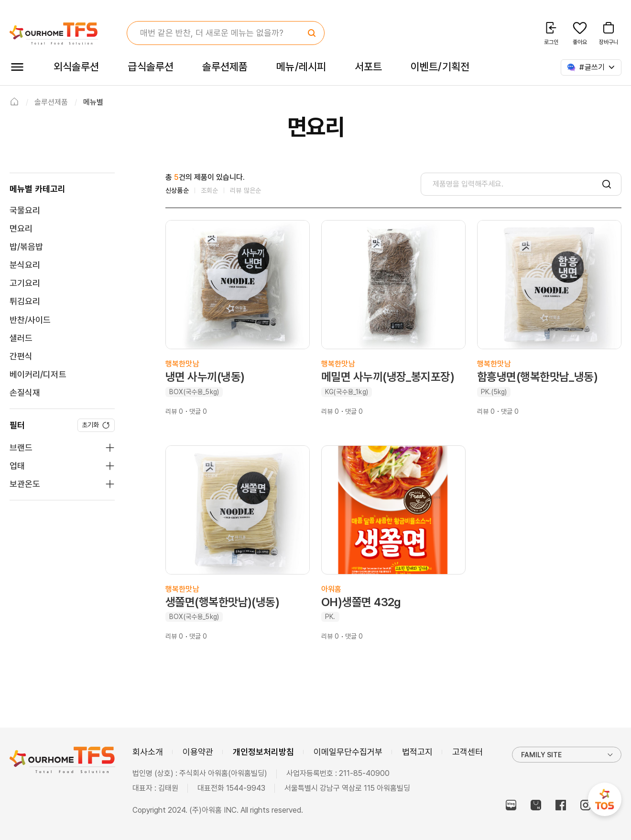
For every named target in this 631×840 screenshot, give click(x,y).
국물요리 (25, 210)
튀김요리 (25, 301)
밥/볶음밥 (26, 247)
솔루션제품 (225, 66)
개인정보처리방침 (263, 752)
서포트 (368, 66)
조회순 (210, 190)
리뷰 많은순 (245, 190)
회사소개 (148, 752)
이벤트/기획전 (440, 66)
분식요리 (25, 265)
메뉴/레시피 (301, 66)
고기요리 (25, 283)
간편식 (21, 356)
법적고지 (417, 752)
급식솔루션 (150, 66)
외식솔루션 (76, 66)
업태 (17, 466)
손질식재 (25, 392)
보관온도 (25, 484)
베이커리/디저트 (38, 374)
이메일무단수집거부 (348, 752)
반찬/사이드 (30, 320)
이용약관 (198, 752)
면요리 (21, 228)
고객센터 (468, 752)
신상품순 (177, 190)
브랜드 (21, 448)
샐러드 (21, 338)
